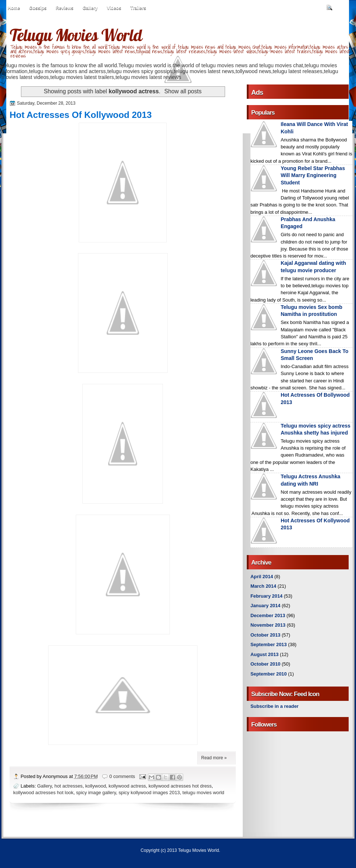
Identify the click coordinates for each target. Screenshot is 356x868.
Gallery (90, 8)
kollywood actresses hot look (43, 793)
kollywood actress (127, 786)
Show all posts (183, 91)
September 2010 (269, 674)
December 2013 (268, 615)
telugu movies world (203, 793)
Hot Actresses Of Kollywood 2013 (81, 115)
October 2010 (265, 664)
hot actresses (68, 786)
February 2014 (266, 596)
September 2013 (269, 644)
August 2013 (264, 654)
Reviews (65, 8)
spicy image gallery (96, 793)
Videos (114, 8)
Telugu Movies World (76, 35)
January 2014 (266, 606)
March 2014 (263, 586)
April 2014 (262, 577)
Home (14, 8)
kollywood (96, 786)
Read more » (214, 758)
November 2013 (268, 625)
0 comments (122, 776)
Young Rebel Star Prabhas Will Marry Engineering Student (313, 175)
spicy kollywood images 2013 (149, 793)
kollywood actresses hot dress (180, 786)
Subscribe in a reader (275, 706)
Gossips (38, 8)
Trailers (138, 8)
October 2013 (265, 635)
